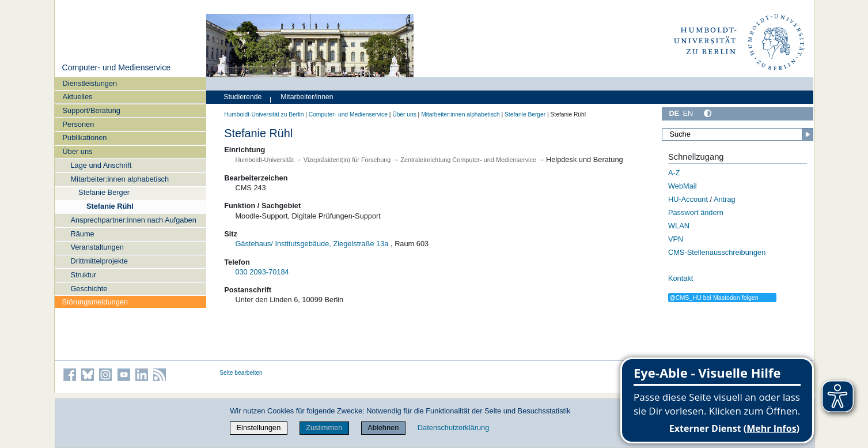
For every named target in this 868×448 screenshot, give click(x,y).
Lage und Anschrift (101, 165)
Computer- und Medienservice (116, 67)
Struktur (83, 275)
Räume (82, 234)
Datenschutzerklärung (453, 428)
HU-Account (688, 199)
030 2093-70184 (262, 272)
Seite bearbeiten (241, 373)
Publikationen (85, 138)
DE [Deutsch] (674, 113)
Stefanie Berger (104, 192)
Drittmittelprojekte (99, 261)
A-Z (674, 173)
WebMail (683, 186)
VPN (676, 239)
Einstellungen (259, 428)
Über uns (78, 151)
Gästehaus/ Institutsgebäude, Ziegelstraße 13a (312, 244)
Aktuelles (78, 97)
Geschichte (89, 289)
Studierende (242, 97)
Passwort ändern (696, 212)
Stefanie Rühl (110, 206)
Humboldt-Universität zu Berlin (264, 114)
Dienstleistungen (90, 83)
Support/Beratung (92, 110)
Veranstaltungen (97, 247)
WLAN (679, 226)
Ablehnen (383, 428)
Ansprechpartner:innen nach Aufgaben (133, 220)
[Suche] (738, 134)
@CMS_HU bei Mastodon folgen (714, 298)
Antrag (725, 199)
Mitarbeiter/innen (307, 97)
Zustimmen (324, 428)
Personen (79, 124)
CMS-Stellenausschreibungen (717, 252)
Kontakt (681, 278)
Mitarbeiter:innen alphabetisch (120, 179)
